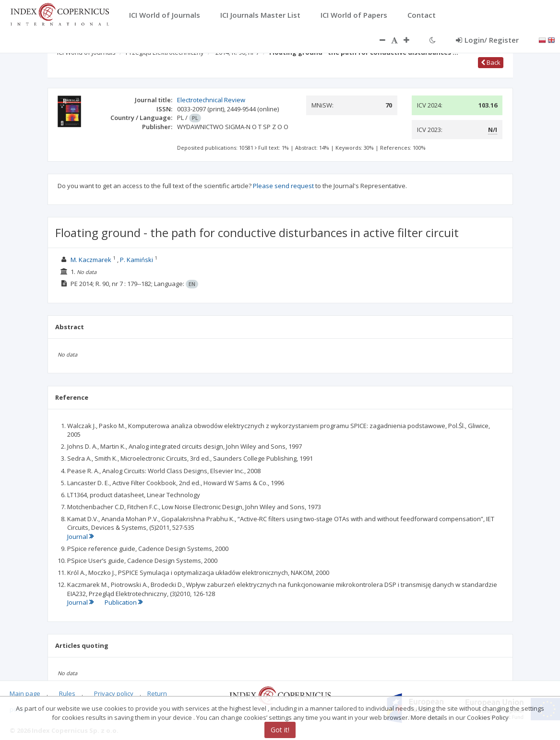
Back (491, 62)
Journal (80, 537)
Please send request (283, 186)
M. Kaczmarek (91, 260)
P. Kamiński (137, 260)
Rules (67, 693)
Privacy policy (114, 693)
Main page (25, 693)
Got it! (280, 730)
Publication (124, 602)
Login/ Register (487, 40)
